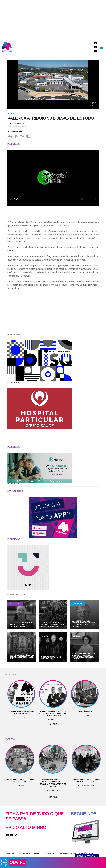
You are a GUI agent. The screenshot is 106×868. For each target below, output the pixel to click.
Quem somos (12, 853)
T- (16, 137)
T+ (22, 137)
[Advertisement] (53, 19)
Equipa (37, 853)
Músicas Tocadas (25, 853)
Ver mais (53, 724)
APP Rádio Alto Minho (50, 853)
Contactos (64, 853)
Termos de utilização (79, 853)
